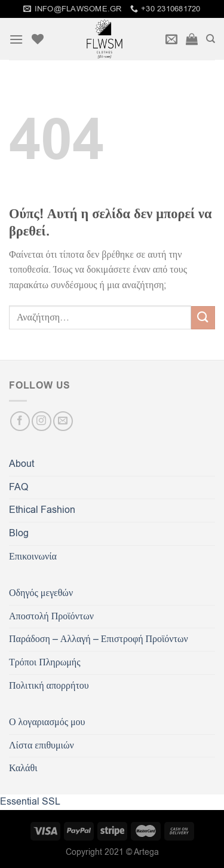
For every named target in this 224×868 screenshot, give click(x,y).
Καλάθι (23, 768)
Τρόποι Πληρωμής (45, 662)
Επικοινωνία (33, 557)
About (22, 464)
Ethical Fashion (42, 510)
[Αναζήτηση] (211, 39)
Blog (19, 533)
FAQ (19, 487)
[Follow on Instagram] (42, 421)
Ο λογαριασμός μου (47, 722)
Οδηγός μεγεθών (41, 593)
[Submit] (203, 318)
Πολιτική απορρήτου (49, 686)
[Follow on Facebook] (20, 421)
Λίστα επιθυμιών (42, 745)
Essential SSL (30, 802)
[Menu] (16, 39)
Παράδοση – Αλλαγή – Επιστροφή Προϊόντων (99, 639)
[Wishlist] (38, 39)
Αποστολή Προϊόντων (51, 616)
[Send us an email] (63, 421)
